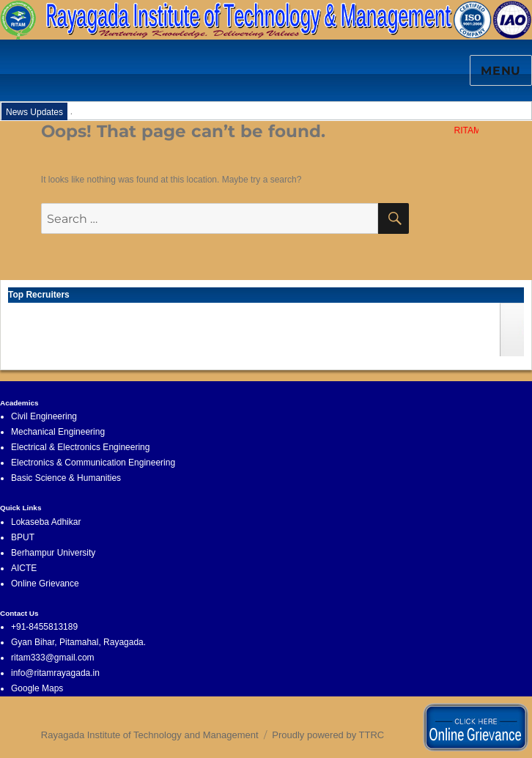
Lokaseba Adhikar (46, 522)
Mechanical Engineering (58, 432)
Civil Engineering (44, 416)
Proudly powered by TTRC (328, 735)
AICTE (24, 568)
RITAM (470, 130)
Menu (501, 71)
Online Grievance (45, 584)
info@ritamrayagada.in (55, 673)
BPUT (23, 537)
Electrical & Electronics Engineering (80, 447)
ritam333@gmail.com (53, 658)
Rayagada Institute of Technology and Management (150, 735)
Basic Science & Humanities (66, 478)
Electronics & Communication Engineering (93, 463)
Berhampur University (53, 553)
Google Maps (37, 688)
